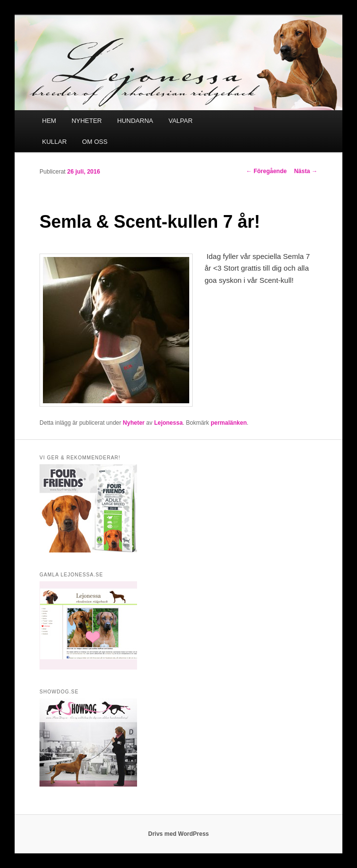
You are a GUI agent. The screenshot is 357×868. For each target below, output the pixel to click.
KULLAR (54, 142)
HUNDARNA (135, 121)
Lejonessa (169, 423)
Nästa (306, 171)
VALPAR (180, 121)
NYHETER (87, 121)
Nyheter (134, 423)
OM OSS (95, 142)
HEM (49, 121)
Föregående (267, 171)
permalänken (229, 423)
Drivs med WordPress (179, 834)
